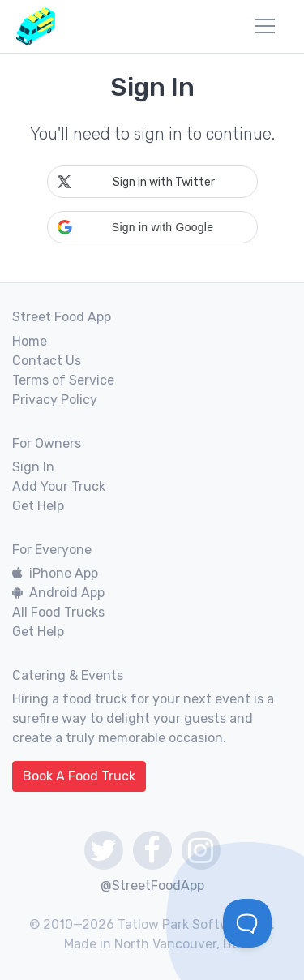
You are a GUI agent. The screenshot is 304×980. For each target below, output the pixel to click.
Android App (58, 593)
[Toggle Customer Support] (247, 923)
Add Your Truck (59, 486)
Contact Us (47, 361)
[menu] (265, 26)
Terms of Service (63, 380)
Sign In (33, 467)
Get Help (38, 506)
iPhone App (55, 573)
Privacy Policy (55, 400)
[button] (152, 227)
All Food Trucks (58, 612)
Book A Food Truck (79, 776)
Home (30, 341)
